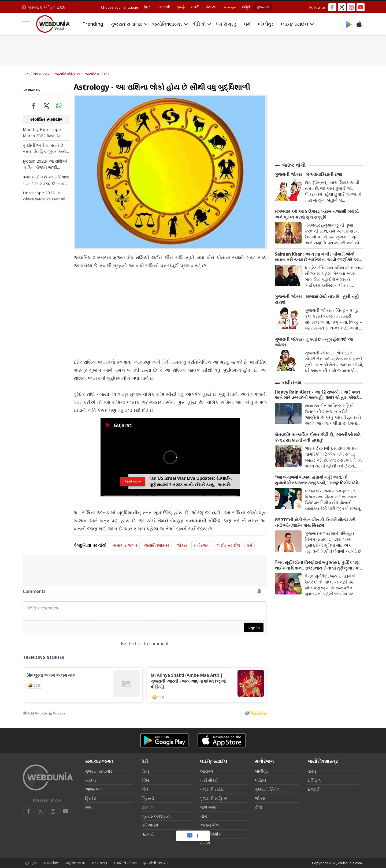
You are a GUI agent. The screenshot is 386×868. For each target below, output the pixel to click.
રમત (89, 807)
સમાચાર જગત (125, 545)
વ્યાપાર (91, 780)
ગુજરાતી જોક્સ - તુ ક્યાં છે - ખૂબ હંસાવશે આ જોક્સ (314, 342)
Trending (93, 24)
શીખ (145, 780)
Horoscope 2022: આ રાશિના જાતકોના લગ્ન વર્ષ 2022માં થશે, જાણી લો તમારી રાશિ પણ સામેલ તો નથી (44, 196)
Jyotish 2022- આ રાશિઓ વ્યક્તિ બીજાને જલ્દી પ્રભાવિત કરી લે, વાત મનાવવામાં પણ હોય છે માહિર (45, 164)
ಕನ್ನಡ (246, 7)
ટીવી (258, 807)
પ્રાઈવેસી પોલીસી (155, 863)
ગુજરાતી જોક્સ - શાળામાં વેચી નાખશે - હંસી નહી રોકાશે (317, 300)
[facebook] (28, 811)
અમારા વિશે (51, 863)
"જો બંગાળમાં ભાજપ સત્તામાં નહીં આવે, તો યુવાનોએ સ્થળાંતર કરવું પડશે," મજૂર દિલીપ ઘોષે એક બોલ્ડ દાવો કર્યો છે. (316, 480)
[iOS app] (222, 740)
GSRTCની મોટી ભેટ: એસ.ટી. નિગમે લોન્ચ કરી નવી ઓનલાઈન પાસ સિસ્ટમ (315, 523)
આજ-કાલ (94, 789)
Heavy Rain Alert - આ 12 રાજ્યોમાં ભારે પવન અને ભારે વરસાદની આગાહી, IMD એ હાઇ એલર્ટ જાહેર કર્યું (317, 395)
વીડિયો (199, 24)
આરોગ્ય (206, 771)
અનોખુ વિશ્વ (210, 825)
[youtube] (53, 811)
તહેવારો (148, 834)
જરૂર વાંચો (294, 165)
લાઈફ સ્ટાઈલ (295, 24)
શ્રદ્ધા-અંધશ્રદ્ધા (156, 816)
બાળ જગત (209, 807)
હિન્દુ (146, 771)
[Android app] (164, 740)
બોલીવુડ (266, 24)
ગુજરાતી (263, 7)
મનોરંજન (202, 545)
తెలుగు (211, 7)
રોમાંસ (205, 843)
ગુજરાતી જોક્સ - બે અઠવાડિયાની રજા (308, 175)
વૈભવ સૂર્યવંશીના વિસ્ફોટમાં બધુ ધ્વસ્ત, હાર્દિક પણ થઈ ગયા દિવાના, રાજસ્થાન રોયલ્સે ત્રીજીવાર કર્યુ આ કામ (318, 565)
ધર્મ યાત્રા (150, 825)
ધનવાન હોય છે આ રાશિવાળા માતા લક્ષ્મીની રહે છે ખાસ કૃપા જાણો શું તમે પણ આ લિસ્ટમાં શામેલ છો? (46, 180)
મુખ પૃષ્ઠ (31, 863)
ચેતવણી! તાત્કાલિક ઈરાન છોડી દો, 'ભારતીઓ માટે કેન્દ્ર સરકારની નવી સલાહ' (318, 437)
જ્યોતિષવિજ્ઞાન (68, 74)
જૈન (145, 789)
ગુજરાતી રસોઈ (212, 789)
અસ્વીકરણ (99, 863)
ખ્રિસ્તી (148, 798)
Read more (133, 484)
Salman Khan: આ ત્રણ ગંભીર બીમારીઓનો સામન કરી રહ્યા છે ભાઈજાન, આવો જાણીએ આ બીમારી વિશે (317, 257)
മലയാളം (229, 7)
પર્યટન (261, 780)
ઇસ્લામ (148, 807)
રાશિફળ (314, 780)
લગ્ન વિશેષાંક (210, 834)
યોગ (203, 816)
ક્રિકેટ (91, 798)
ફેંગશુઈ (314, 789)
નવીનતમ (292, 383)
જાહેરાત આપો (75, 863)
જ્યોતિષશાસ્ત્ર (167, 24)
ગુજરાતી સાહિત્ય (214, 798)
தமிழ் (181, 7)
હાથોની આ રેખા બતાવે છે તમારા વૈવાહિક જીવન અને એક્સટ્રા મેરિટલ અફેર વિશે (46, 149)
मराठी (195, 7)
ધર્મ (247, 24)
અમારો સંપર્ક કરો (125, 863)
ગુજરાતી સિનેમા (268, 789)
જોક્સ (182, 545)
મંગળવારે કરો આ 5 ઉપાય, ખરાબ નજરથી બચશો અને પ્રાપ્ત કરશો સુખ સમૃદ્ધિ (317, 214)
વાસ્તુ (312, 771)
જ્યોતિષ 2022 (97, 74)
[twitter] (41, 811)
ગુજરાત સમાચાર (126, 24)
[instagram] (65, 811)
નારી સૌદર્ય (209, 780)
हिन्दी (148, 7)
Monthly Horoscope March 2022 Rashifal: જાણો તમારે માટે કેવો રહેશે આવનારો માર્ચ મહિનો (45, 133)
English (164, 7)
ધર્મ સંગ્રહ (226, 24)
